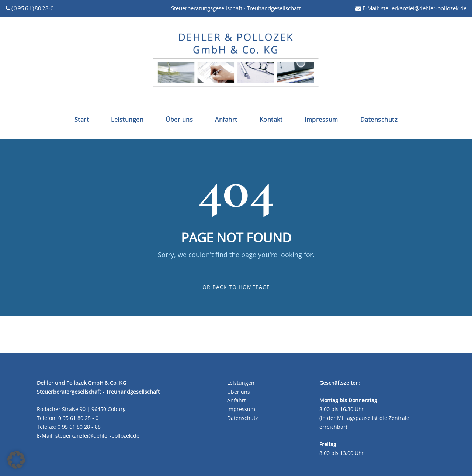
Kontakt (271, 120)
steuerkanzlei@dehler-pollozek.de (97, 436)
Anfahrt (226, 120)
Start (82, 120)
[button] (16, 460)
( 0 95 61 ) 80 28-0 (30, 8)
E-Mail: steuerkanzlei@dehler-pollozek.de (411, 8)
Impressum (321, 120)
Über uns (179, 120)
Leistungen (127, 120)
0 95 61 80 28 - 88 (79, 427)
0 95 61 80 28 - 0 (78, 418)
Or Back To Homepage (236, 287)
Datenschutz (379, 120)
